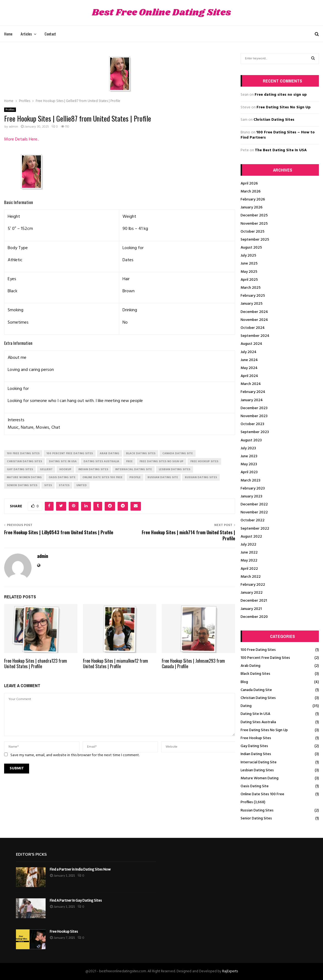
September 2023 (255, 432)
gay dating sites (20, 469)
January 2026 (252, 207)
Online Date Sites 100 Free (262, 794)
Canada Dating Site (256, 690)
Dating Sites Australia (258, 722)
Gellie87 (46, 469)
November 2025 (254, 224)
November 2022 (254, 512)
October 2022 (253, 520)
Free (129, 461)
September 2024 (255, 336)
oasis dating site (62, 477)
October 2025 (253, 232)
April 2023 (249, 472)
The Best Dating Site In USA (281, 150)
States (64, 485)
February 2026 (253, 199)
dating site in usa (63, 461)
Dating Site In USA (255, 714)
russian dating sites (201, 477)
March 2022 (251, 577)
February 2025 (253, 296)
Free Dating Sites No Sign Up (284, 107)
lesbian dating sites (175, 469)
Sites (48, 485)
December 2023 (254, 408)
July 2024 (249, 352)
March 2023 (250, 481)
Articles (26, 34)
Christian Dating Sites (274, 120)
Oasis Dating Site (255, 786)
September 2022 (255, 529)
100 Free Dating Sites (258, 650)
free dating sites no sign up (161, 461)
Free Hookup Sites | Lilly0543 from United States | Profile (59, 532)
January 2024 (252, 400)
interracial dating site (133, 469)
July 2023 (248, 448)
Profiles (10, 110)
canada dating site (178, 453)
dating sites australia (101, 461)
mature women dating (24, 477)
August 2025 (251, 248)
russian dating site (163, 477)
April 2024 (249, 376)
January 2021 (251, 609)
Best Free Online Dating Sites (161, 13)
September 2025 (255, 240)
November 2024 (254, 320)
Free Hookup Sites (256, 738)
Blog (244, 682)
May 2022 (249, 561)
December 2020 (254, 617)
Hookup (65, 469)
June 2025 (249, 264)
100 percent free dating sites (70, 453)
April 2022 (249, 569)
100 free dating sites (23, 453)
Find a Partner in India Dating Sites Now (80, 869)
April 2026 (249, 184)
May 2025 (249, 272)
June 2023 (249, 456)
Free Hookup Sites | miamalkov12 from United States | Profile (115, 664)
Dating (246, 706)
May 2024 (249, 368)
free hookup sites (204, 461)
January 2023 (251, 496)
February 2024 (253, 392)
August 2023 (251, 440)
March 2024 (251, 384)
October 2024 (253, 328)
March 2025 (251, 288)
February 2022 (253, 585)
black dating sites (141, 453)
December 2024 (254, 312)
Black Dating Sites (255, 674)
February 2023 (253, 488)
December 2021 (254, 601)
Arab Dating (250, 666)
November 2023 (254, 416)
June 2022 (249, 553)
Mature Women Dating (260, 778)
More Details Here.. (22, 139)
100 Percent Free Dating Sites (265, 658)
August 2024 (251, 344)
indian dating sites (93, 469)
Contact (50, 34)
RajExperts (230, 971)
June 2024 (249, 360)
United (82, 485)
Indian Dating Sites (256, 754)
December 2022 (254, 504)
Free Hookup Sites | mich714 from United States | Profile (188, 535)
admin (13, 127)
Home (8, 34)
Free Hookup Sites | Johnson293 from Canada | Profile (193, 664)
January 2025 (252, 304)
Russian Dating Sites (257, 810)
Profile (135, 477)
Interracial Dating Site (259, 762)
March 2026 (251, 192)
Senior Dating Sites (256, 818)
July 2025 (248, 256)
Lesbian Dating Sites (257, 770)
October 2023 (252, 424)
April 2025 (249, 280)
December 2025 (254, 215)
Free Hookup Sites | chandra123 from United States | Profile (36, 664)
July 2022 (248, 545)
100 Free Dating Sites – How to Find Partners (278, 135)
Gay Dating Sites (254, 746)
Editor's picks (31, 854)
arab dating (109, 453)
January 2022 (252, 593)
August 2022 (251, 537)
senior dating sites (22, 485)
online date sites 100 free (102, 477)
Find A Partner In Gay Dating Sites (76, 900)
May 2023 (249, 464)
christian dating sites (24, 461)
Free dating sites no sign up (281, 95)
